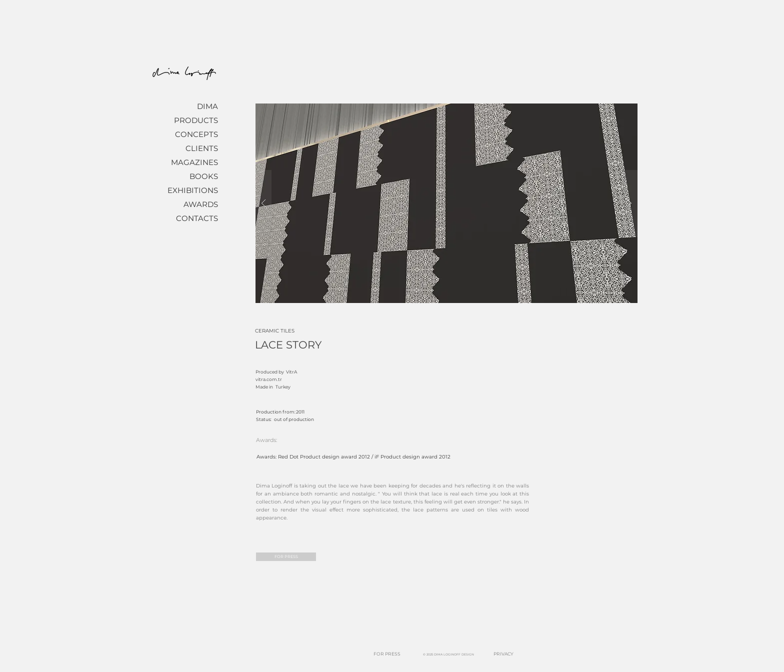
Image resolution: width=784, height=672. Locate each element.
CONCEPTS (196, 134)
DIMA (207, 106)
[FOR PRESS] (286, 557)
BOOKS (204, 176)
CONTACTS (197, 218)
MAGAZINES (194, 162)
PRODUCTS (196, 120)
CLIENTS (202, 148)
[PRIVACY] (503, 654)
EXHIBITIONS (193, 190)
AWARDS (201, 204)
